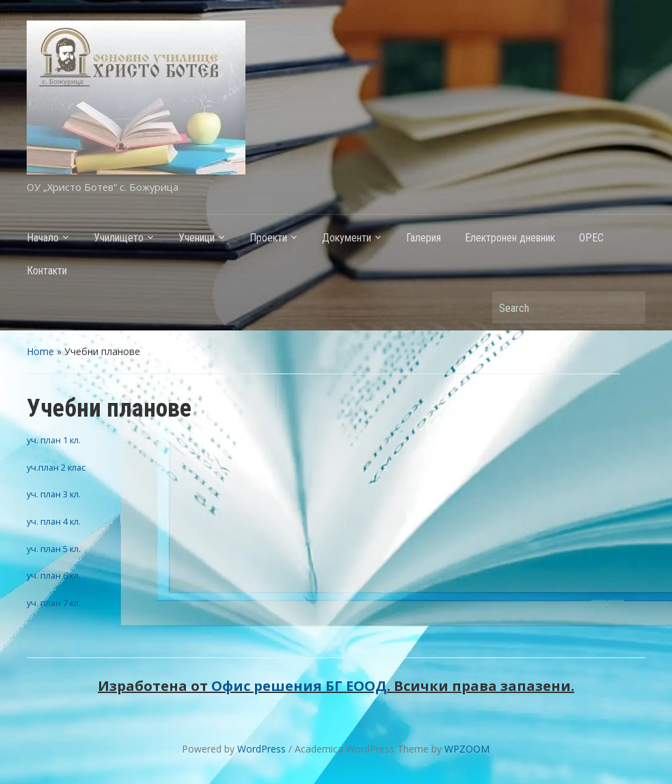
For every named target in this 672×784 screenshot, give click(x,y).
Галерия (424, 238)
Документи (347, 238)
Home (40, 351)
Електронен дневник (510, 238)
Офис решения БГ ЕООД (299, 686)
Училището (119, 238)
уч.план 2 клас (56, 467)
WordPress (261, 749)
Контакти (47, 271)
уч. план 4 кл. (54, 521)
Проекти (268, 238)
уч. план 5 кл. (54, 549)
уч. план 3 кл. (54, 494)
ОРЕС (591, 238)
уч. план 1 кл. (54, 440)
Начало (43, 238)
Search (628, 308)
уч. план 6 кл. (54, 575)
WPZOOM (467, 749)
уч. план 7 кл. (54, 603)
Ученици (197, 238)
